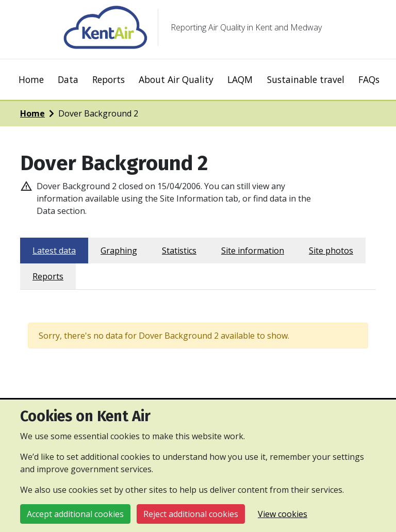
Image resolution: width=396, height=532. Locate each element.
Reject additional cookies (191, 514)
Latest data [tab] (54, 251)
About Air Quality (176, 79)
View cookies (283, 514)
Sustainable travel (306, 79)
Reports (109, 79)
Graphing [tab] (119, 251)
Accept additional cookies (75, 514)
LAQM (240, 79)
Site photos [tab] (331, 251)
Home (31, 79)
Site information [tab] (253, 251)
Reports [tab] (48, 276)
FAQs (369, 79)
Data (68, 79)
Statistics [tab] (179, 251)
